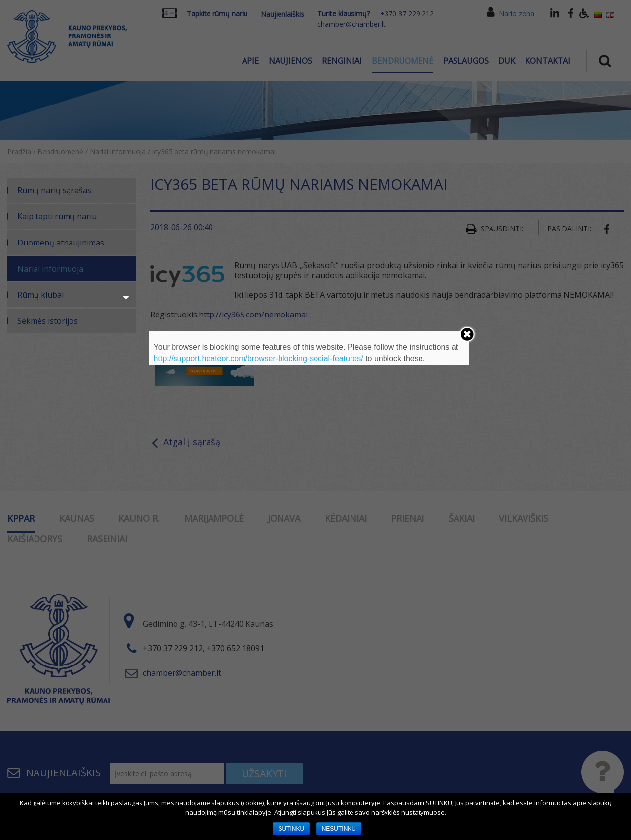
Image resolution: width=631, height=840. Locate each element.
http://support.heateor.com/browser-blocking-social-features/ (259, 359)
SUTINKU (291, 829)
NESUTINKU (339, 829)
